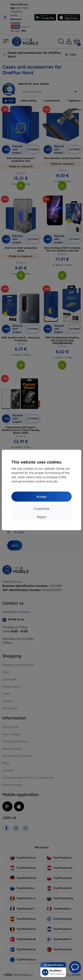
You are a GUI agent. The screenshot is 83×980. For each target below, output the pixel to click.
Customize (41, 509)
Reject (42, 517)
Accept (41, 497)
